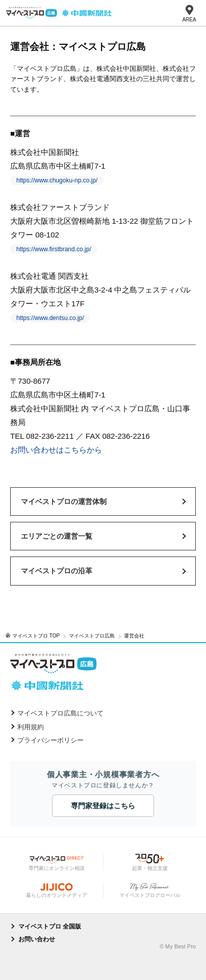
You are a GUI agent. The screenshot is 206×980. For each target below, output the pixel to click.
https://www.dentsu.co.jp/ (50, 318)
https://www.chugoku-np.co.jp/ (57, 180)
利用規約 (31, 727)
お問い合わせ (37, 939)
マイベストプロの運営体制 (64, 501)
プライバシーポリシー (50, 740)
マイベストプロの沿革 (57, 571)
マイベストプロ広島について (60, 713)
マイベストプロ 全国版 (50, 926)
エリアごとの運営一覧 (57, 536)
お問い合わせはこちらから (56, 450)
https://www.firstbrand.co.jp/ (54, 249)
